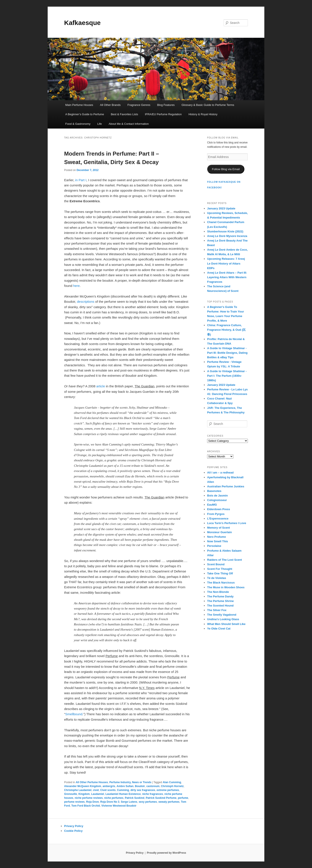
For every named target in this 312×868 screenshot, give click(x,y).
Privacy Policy (74, 826)
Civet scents (108, 790)
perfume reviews (74, 802)
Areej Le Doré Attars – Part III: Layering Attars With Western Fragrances (227, 277)
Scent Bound (216, 564)
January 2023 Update (221, 208)
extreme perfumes (168, 790)
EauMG (212, 505)
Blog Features (166, 105)
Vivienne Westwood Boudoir (119, 806)
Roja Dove (92, 802)
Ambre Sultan (125, 786)
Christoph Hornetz (172, 786)
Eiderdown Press (219, 509)
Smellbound (74, 714)
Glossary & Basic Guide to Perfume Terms (208, 105)
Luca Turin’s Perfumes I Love (227, 523)
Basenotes (214, 491)
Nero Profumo (217, 537)
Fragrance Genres (139, 105)
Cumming (123, 790)
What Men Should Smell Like (226, 624)
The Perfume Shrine (220, 601)
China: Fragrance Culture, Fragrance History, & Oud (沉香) (226, 330)
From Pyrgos (216, 514)
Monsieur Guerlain (219, 532)
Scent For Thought (220, 569)
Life (100, 124)
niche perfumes (114, 798)
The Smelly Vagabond (222, 615)
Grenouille (71, 794)
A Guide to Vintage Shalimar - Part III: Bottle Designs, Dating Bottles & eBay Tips (227, 353)
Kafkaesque (82, 23)
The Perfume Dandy (220, 596)
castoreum (153, 786)
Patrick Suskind (135, 798)
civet (96, 790)
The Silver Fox (217, 610)
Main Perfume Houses (79, 105)
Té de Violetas (217, 578)
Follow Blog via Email (226, 169)
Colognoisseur (217, 500)
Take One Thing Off (220, 573)
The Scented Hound (220, 606)
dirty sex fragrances (143, 790)
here (76, 286)
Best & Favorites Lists (124, 114)
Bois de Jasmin (217, 496)
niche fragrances (153, 794)
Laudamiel (98, 794)
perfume (183, 798)
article (101, 386)
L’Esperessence (218, 519)
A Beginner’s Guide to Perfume (85, 114)
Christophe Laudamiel (78, 790)
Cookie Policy (73, 831)
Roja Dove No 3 (110, 802)
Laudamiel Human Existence (123, 794)
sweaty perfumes (169, 802)
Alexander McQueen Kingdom (83, 786)
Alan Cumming (172, 782)
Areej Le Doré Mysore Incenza (227, 236)
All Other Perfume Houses (92, 782)
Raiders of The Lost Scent (224, 560)
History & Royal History (203, 114)
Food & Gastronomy (78, 124)
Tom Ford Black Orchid (86, 806)
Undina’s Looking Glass (223, 619)
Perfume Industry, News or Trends (130, 782)
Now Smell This (218, 541)
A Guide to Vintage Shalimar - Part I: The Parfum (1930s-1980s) (227, 376)
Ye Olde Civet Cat (219, 629)
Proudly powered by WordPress (167, 853)
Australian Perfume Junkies (226, 486)
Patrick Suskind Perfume (161, 798)
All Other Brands (110, 105)
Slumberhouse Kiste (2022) (225, 231)
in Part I (81, 180)
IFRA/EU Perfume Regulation (163, 114)
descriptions (86, 302)
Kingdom (84, 794)
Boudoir (140, 786)
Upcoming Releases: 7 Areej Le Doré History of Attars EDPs (226, 263)
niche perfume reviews (89, 798)
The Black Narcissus (221, 583)
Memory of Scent (219, 528)
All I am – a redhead (220, 473)
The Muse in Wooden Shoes (226, 587)
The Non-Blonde (218, 592)
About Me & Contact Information (129, 124)
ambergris (109, 786)
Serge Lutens (129, 802)
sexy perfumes (148, 802)
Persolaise (214, 546)
